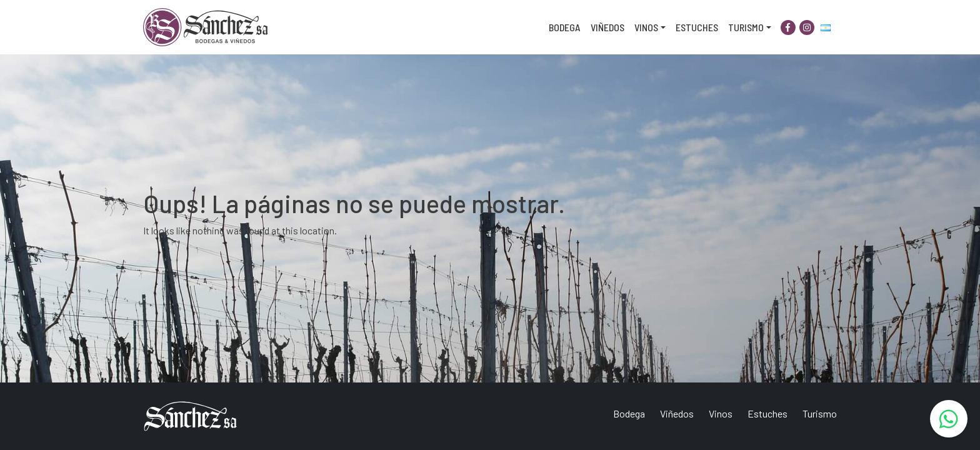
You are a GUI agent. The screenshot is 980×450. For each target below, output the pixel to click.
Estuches (697, 27)
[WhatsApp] (949, 419)
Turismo (746, 27)
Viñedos (607, 27)
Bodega (565, 27)
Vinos (646, 27)
